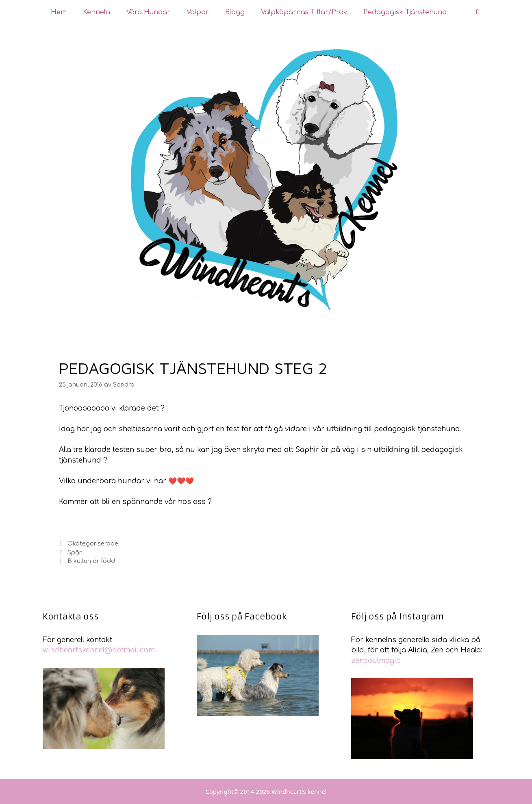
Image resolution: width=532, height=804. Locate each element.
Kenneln (97, 12)
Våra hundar (148, 12)
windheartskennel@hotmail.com (99, 650)
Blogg (235, 12)
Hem (59, 12)
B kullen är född (91, 561)
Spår (75, 552)
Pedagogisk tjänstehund (405, 12)
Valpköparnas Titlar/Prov (304, 12)
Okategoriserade (93, 543)
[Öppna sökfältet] (477, 12)
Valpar (198, 12)
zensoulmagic (376, 661)
